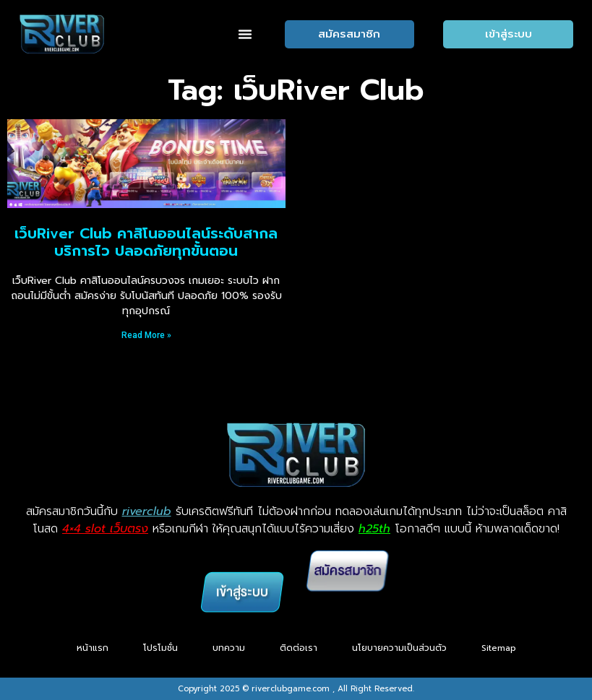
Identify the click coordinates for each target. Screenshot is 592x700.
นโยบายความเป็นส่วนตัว (399, 648)
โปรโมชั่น (160, 648)
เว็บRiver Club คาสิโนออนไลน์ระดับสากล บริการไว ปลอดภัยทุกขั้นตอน (146, 242)
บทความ (229, 648)
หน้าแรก (93, 648)
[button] (245, 34)
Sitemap (499, 648)
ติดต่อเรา (299, 648)
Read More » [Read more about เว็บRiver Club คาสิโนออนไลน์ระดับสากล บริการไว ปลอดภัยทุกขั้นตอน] (146, 335)
